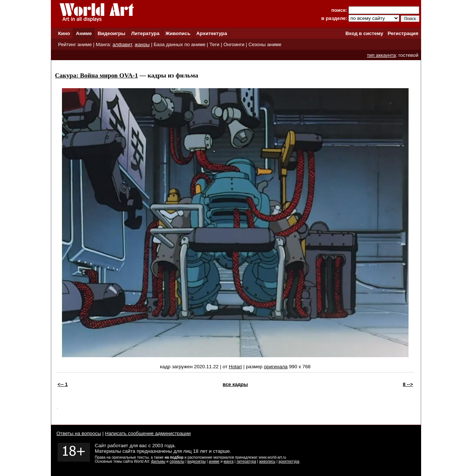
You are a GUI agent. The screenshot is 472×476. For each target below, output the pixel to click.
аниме (214, 461)
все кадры (235, 384)
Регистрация (403, 33)
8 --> (408, 384)
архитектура (289, 461)
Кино (64, 33)
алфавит (122, 44)
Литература (145, 33)
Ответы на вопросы (79, 433)
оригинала (276, 367)
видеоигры (197, 461)
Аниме (84, 33)
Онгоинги (234, 44)
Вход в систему (364, 33)
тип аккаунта (381, 55)
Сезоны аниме (265, 44)
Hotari (236, 367)
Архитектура (211, 33)
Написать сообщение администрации (148, 433)
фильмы (158, 461)
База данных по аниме (180, 44)
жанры (142, 44)
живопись (267, 461)
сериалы (177, 461)
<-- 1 (63, 384)
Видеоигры (112, 33)
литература (246, 461)
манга (228, 461)
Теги (214, 44)
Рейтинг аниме (75, 44)
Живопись (178, 33)
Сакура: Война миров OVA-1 (96, 75)
